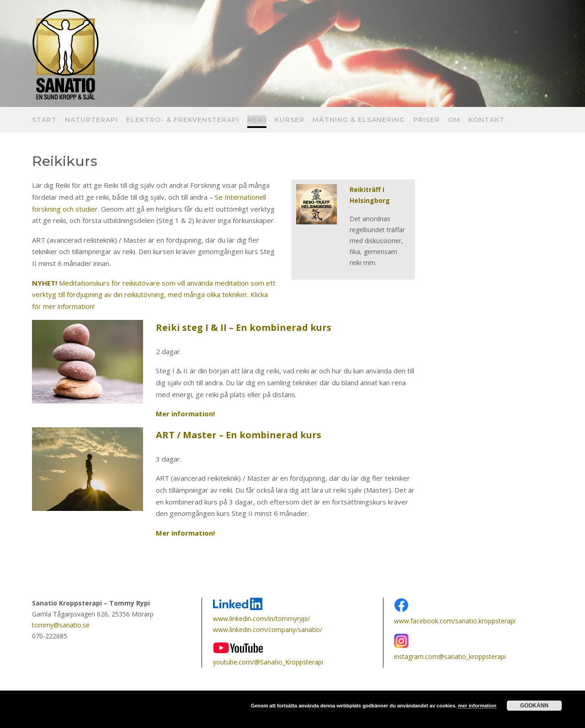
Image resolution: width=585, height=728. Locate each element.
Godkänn (534, 706)
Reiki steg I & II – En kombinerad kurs (244, 327)
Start (44, 120)
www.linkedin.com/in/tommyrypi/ (261, 619)
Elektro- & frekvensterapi (183, 120)
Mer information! (185, 414)
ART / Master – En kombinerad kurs (239, 435)
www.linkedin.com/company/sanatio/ (268, 630)
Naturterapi (91, 120)
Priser (426, 120)
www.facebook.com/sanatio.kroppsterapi (455, 621)
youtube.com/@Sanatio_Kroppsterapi (268, 662)
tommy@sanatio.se (61, 625)
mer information (477, 706)
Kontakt (487, 120)
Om (454, 120)
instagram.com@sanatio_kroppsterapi (450, 656)
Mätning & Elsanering (359, 120)
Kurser (290, 120)
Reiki (257, 120)
